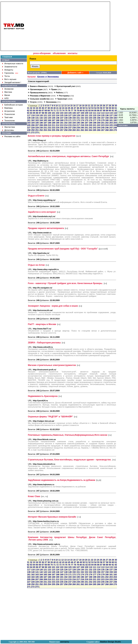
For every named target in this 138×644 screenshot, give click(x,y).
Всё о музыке (10, 79)
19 (83, 106)
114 (107, 113)
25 (101, 106)
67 (43, 111)
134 (99, 115)
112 (99, 113)
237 (70, 128)
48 (78, 108)
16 (74, 106)
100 (49, 113)
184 (33, 123)
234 (58, 128)
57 (104, 108)
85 (95, 111)
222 (99, 125)
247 (111, 128)
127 (70, 115)
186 (41, 123)
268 (107, 130)
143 (45, 118)
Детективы (9, 130)
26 (104, 106)
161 (29, 120)
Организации (36, 89)
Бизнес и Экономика (48, 77)
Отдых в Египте (36, 196)
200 (99, 123)
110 (90, 113)
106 (74, 113)
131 (86, 115)
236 (66, 128)
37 (46, 108)
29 (113, 106)
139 (29, 118)
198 (90, 123)
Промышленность (39, 93)
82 (87, 111)
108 (82, 113)
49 (81, 108)
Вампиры (9, 108)
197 (86, 123)
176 (90, 120)
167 (54, 120)
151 (78, 118)
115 (111, 113)
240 (82, 128)
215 (70, 125)
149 (70, 118)
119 (37, 115)
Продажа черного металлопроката (46, 228)
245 (103, 128)
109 (86, 113)
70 (52, 111)
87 (101, 111)
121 (45, 115)
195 (78, 123)
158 (107, 118)
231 (45, 128)
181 (111, 120)
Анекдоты (9, 70)
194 (74, 123)
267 (103, 130)
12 (62, 106)
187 (45, 123)
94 (31, 113)
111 (95, 113)
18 (80, 106)
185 (37, 123)
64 (34, 111)
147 (62, 118)
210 (49, 125)
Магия (7, 95)
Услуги (33, 102)
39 (52, 108)
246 (107, 128)
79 (78, 111)
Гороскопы (9, 73)
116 (115, 113)
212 (58, 125)
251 (37, 130)
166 (49, 120)
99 (46, 113)
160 (115, 118)
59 (110, 108)
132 (90, 115)
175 (86, 120)
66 (40, 111)
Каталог (32, 77)
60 (113, 108)
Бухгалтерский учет (66, 86)
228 (33, 128)
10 (57, 106)
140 (33, 118)
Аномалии (9, 89)
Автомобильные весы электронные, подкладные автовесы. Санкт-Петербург (69, 156)
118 (33, 115)
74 (63, 111)
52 (89, 108)
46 (72, 108)
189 (54, 123)
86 (98, 111)
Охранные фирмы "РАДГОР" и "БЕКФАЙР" (50, 417)
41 (57, 108)
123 (54, 115)
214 (66, 125)
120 (41, 115)
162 (33, 120)
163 (37, 120)
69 (49, 111)
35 (40, 108)
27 (107, 106)
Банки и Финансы (39, 86)
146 (58, 118)
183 (29, 123)
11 (59, 106)
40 (55, 108)
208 (41, 125)
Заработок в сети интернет (42, 212)
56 (101, 108)
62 (28, 111)
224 (107, 125)
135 (103, 115)
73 (60, 111)
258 (66, 130)
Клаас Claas (34, 496)
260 (74, 130)
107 (78, 113)
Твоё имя (9, 117)
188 (49, 123)
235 (62, 128)
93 (28, 113)
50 (84, 108)
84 (92, 111)
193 (70, 123)
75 (66, 111)
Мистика (8, 92)
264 (90, 130)
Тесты (7, 76)
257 (62, 130)
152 (82, 118)
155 (95, 118)
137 (111, 115)
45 (69, 108)
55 (98, 108)
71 (55, 111)
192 (66, 123)
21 (89, 106)
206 (33, 125)
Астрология (10, 111)
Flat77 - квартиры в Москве (42, 324)
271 (29, 133)
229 (37, 128)
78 (75, 111)
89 (107, 111)
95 (34, 113)
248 (115, 128)
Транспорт (62, 99)
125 (62, 115)
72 (57, 111)
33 (34, 108)
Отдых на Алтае (36, 265)
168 (58, 120)
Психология (10, 114)
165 (45, 120)
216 (74, 125)
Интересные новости (14, 63)
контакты (73, 53)
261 (78, 130)
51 (87, 108)
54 (95, 108)
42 (60, 108)
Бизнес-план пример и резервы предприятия (52, 136)
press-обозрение (42, 53)
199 (95, 123)
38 (49, 108)
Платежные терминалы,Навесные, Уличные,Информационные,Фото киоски (68, 435)
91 (113, 111)
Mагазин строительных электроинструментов (52, 365)
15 (71, 106)
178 (99, 120)
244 (99, 128)
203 (111, 123)
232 (49, 128)
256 (58, 130)
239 (78, 128)
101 (54, 113)
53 (92, 108)
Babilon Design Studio (111, 642)
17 (77, 106)
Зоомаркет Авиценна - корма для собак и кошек (53, 306)
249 (29, 130)
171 (70, 120)
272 (33, 133)
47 (75, 108)
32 (31, 108)
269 (111, 130)
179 (103, 120)
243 (95, 128)
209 (45, 125)
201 (103, 123)
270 (115, 130)
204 (115, 123)
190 (58, 123)
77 (72, 111)
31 (28, 108)
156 (99, 118)
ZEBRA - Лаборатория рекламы (44, 343)
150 (74, 118)
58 (107, 108)
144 (49, 118)
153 (86, 118)
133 (95, 115)
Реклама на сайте (12, 136)
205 (29, 125)
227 (29, 128)
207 (37, 125)
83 (89, 111)
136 (107, 115)
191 (62, 123)
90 (110, 111)
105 (70, 113)
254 (49, 130)
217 (78, 125)
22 (92, 106)
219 (86, 125)
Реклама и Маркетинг (40, 96)
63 (31, 111)
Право (54, 89)
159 (111, 118)
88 (104, 111)
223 (103, 125)
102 (58, 113)
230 (41, 128)
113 (103, 113)
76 (69, 111)
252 (41, 130)
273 (37, 133)
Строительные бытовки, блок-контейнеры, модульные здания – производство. (70, 460)
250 (33, 130)
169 (62, 120)
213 (62, 125)
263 (86, 130)
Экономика (51, 102)
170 (66, 120)
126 (66, 115)
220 (90, 125)
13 (65, 106)
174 (82, 120)
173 (78, 120)
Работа (59, 93)
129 (78, 115)
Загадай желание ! (13, 82)
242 (90, 128)
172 (74, 120)
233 (54, 128)
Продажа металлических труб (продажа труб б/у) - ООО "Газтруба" (63, 249)
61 (116, 108)
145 (54, 118)
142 (41, 118)
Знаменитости (11, 67)
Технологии (9, 121)
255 (54, 130)
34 (37, 108)
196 (82, 123)
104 (66, 113)
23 (95, 106)
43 (63, 108)
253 (45, 130)
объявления (59, 53)
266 (99, 130)
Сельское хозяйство (40, 99)
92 (116, 111)
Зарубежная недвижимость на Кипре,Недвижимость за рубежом (62, 480)
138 (115, 115)
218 (82, 125)
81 (84, 111)
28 (110, 106)
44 (66, 108)
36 (43, 108)
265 (95, 130)
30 (116, 106)
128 (74, 115)
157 (103, 118)
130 (82, 115)
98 (43, 113)
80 (81, 111)
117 (29, 115)
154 (90, 118)
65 (37, 111)
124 (58, 115)
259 (70, 130)
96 (37, 113)
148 (66, 118)
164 (41, 120)
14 (68, 106)
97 (40, 113)
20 (86, 106)
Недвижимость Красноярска (43, 396)
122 (49, 115)
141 (37, 118)
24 (98, 106)
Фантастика (10, 127)
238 (74, 128)
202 (107, 123)
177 (95, 120)
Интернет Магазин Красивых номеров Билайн (52, 517)
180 (107, 120)
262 (82, 130)
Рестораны (64, 96)
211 (54, 125)
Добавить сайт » (75, 73)
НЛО (6, 98)
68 (46, 111)
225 (111, 125)
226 (115, 125)
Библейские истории (14, 105)
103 (62, 113)
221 (95, 125)
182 (115, 120)
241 (86, 128)
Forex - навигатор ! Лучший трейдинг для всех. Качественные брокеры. (65, 283)
